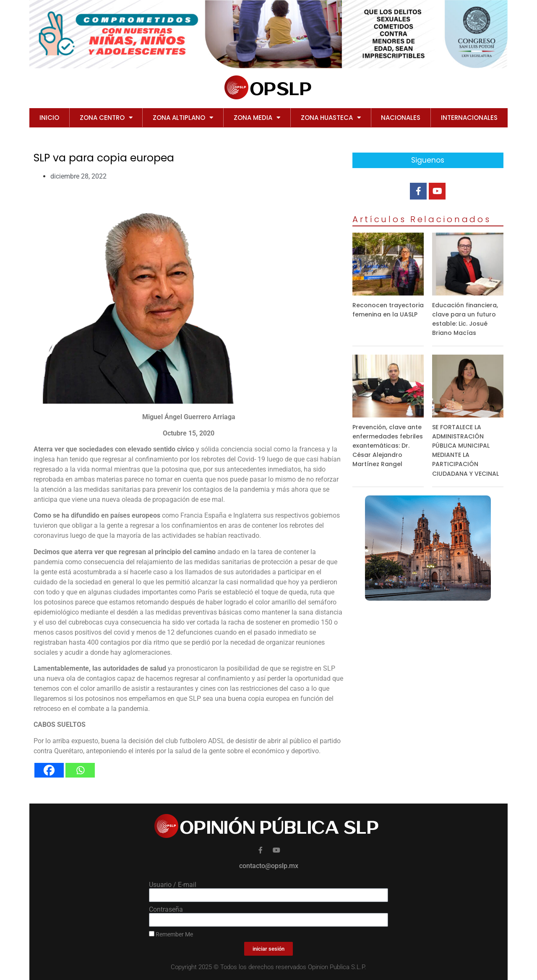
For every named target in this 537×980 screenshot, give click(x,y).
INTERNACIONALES (469, 118)
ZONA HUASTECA (331, 118)
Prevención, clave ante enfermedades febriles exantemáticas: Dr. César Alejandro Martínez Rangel (388, 446)
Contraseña (166, 910)
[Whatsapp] (80, 770)
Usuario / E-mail (173, 885)
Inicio (49, 118)
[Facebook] (49, 770)
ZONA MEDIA (257, 118)
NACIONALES (401, 118)
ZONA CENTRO (106, 118)
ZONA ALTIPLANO (183, 118)
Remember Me (171, 934)
